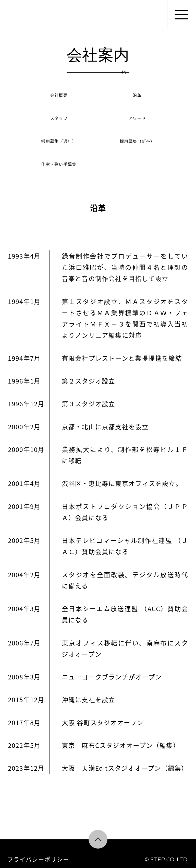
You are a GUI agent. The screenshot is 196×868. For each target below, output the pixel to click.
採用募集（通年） (59, 141)
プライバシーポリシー (38, 859)
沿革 (137, 95)
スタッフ (59, 118)
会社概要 (59, 95)
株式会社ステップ (22, 14)
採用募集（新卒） (137, 141)
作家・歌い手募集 (59, 164)
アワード (137, 118)
